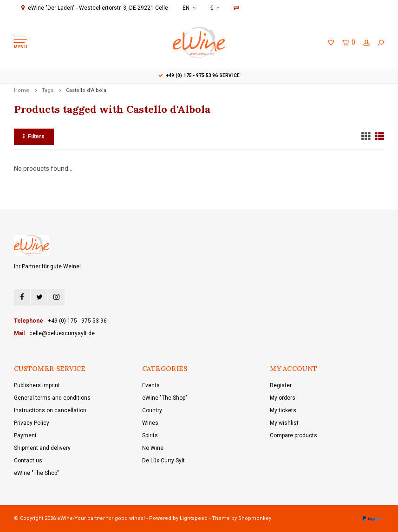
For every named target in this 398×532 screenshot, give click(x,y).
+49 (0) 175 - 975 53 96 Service (199, 75)
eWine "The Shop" (36, 473)
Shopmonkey (255, 518)
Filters (34, 136)
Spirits (150, 435)
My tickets (283, 410)
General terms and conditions (52, 398)
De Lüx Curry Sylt (163, 461)
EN (189, 8)
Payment (25, 435)
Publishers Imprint (37, 385)
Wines (150, 423)
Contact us (28, 461)
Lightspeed (194, 518)
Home (22, 90)
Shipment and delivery (42, 448)
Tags (48, 90)
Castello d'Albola (86, 90)
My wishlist (284, 423)
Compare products (294, 435)
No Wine (153, 448)
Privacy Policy (32, 423)
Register (281, 385)
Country (152, 410)
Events (151, 385)
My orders (283, 398)
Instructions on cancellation (50, 410)
